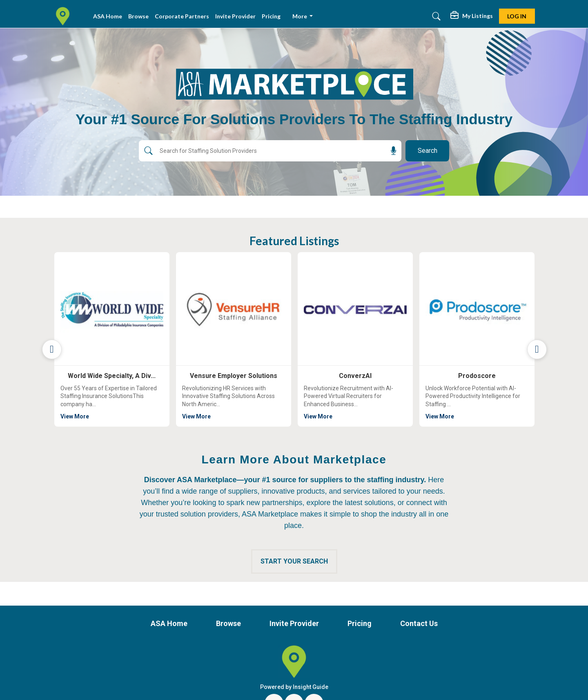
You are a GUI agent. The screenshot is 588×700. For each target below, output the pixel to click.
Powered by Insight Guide (294, 687)
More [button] (300, 16)
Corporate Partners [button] (182, 16)
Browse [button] (138, 16)
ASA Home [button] (108, 16)
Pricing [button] (271, 16)
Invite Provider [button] (235, 16)
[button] (472, 16)
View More (124, 416)
